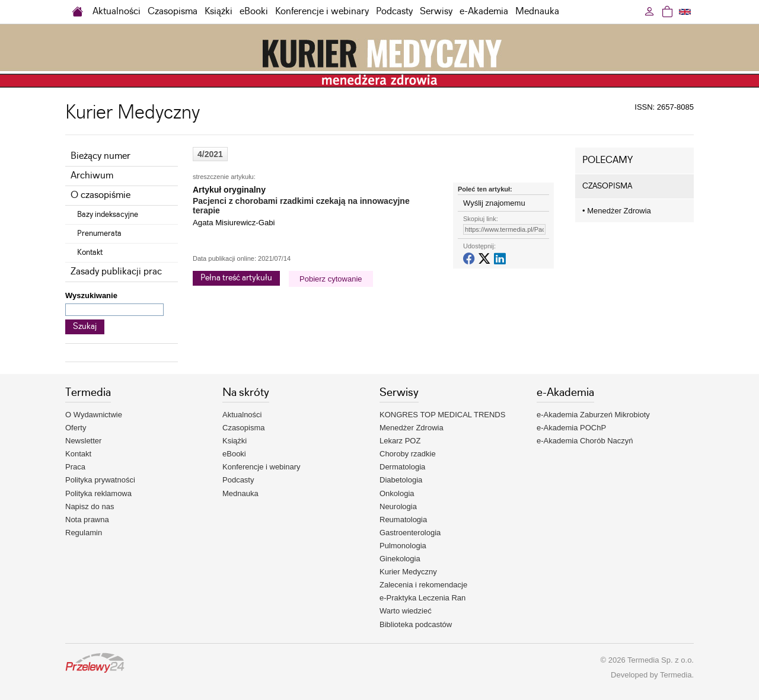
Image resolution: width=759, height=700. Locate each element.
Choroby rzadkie (408, 454)
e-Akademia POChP (571, 428)
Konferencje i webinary (322, 12)
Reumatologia (403, 520)
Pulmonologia (403, 546)
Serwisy (436, 12)
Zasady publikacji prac (116, 272)
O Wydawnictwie (94, 415)
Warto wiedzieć (406, 611)
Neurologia (398, 506)
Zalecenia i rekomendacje (423, 585)
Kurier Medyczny (408, 572)
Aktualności (117, 12)
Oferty (76, 428)
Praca (75, 467)
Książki (219, 12)
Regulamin (84, 533)
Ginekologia (400, 559)
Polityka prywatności (100, 480)
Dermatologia (402, 467)
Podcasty (394, 12)
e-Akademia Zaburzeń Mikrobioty (593, 415)
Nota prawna (87, 520)
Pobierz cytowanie (331, 279)
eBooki (254, 12)
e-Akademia (484, 12)
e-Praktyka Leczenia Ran (422, 598)
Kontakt (90, 252)
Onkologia (397, 493)
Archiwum (92, 176)
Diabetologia (401, 480)
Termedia (676, 675)
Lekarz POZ (400, 441)
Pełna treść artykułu (236, 278)
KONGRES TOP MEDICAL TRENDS (442, 415)
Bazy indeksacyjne (108, 215)
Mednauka (537, 12)
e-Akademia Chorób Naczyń (585, 441)
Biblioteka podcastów (416, 624)
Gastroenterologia (410, 533)
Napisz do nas (90, 506)
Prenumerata (99, 234)
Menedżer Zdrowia (617, 211)
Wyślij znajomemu (494, 203)
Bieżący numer (101, 156)
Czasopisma (173, 12)
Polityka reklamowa (98, 493)
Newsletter (83, 441)
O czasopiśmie (101, 195)
